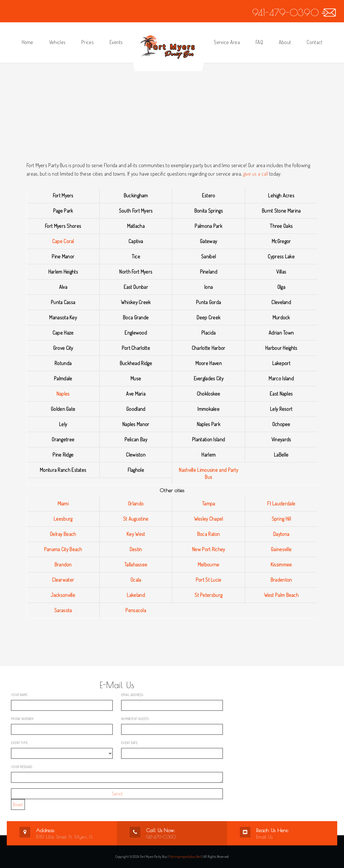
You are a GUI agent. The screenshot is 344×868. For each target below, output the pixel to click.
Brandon (63, 564)
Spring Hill (281, 519)
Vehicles (57, 42)
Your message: (22, 767)
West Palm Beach (281, 595)
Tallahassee (136, 564)
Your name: (20, 695)
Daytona (281, 534)
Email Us (264, 837)
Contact (314, 42)
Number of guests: (135, 719)
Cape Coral (63, 241)
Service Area (227, 42)
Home (28, 42)
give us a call (256, 174)
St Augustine (136, 519)
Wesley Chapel (209, 519)
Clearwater (63, 580)
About (285, 42)
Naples (63, 394)
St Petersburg (208, 595)
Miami (63, 503)
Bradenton (281, 580)
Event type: (20, 743)
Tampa (209, 503)
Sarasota (63, 610)
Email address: (132, 695)
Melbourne (209, 564)
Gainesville (281, 549)
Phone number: (22, 719)
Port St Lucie (209, 580)
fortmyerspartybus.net (185, 857)
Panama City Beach (63, 549)
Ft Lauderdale (281, 503)
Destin (136, 549)
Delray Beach (63, 534)
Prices (88, 42)
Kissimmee (281, 564)
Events (116, 42)
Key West (136, 534)
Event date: (130, 743)
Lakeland (136, 595)
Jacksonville (63, 595)
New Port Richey (209, 549)
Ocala (136, 580)
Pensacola (136, 610)
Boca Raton (209, 534)
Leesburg (63, 519)
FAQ (259, 42)
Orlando (136, 503)
